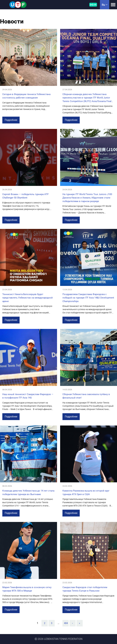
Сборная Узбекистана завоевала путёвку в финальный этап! (86, 396)
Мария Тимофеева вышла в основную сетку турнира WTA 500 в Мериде (27, 589)
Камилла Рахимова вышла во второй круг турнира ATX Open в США (86, 493)
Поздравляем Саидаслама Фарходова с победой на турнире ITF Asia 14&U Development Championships (88, 298)
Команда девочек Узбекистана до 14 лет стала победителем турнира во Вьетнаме (28, 493)
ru (105, 5)
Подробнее (11, 120)
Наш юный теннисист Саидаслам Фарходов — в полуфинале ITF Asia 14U (28, 396)
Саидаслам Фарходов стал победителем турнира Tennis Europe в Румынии (85, 589)
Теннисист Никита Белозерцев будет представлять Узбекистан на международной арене (28, 298)
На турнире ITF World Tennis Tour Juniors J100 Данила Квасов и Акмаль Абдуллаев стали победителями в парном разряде (87, 198)
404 (66, 623)
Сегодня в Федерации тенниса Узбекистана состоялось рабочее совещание (26, 96)
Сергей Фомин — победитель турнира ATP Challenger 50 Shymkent (25, 196)
